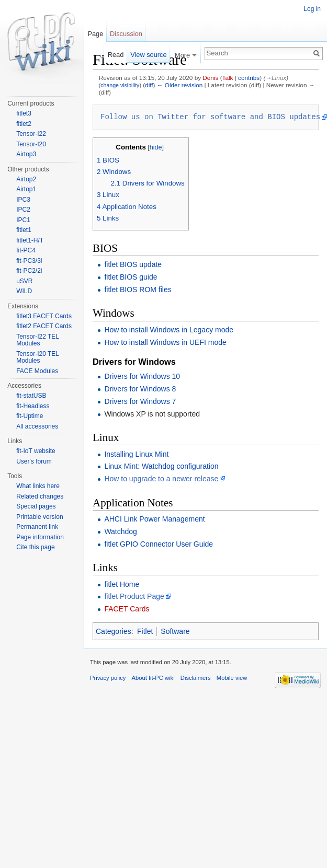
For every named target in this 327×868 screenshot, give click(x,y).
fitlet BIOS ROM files (138, 290)
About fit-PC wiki (153, 678)
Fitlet (145, 631)
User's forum (34, 461)
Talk (228, 78)
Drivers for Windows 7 (140, 401)
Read (116, 55)
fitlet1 (24, 230)
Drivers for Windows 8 (140, 389)
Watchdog (121, 531)
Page (95, 34)
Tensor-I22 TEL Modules (37, 340)
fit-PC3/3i (29, 261)
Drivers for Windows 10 (142, 376)
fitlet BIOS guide (131, 277)
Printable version (40, 517)
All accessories (37, 426)
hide (156, 147)
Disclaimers (196, 678)
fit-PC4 (26, 250)
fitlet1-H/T (30, 240)
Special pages (36, 506)
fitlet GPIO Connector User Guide (159, 544)
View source (148, 55)
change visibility (120, 85)
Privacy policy (108, 678)
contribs (249, 78)
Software (175, 631)
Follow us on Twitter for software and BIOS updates (210, 117)
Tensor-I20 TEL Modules (37, 357)
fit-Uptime (30, 416)
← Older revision (180, 85)
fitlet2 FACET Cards (44, 326)
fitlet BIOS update (133, 264)
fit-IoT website (36, 451)
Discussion (126, 34)
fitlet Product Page (134, 596)
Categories (114, 631)
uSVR (24, 281)
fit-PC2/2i (29, 271)
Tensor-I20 (31, 144)
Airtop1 (26, 189)
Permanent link (37, 527)
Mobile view (232, 678)
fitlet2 (24, 124)
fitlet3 (24, 113)
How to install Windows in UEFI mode (165, 342)
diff (149, 85)
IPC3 (23, 200)
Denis (210, 78)
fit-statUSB (31, 396)
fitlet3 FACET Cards (44, 316)
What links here (38, 486)
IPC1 (23, 220)
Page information (40, 537)
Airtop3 (26, 154)
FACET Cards (127, 609)
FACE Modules (37, 371)
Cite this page (35, 547)
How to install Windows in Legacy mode (169, 330)
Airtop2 (26, 179)
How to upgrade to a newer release (161, 479)
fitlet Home (122, 584)
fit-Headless (33, 406)
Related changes (40, 496)
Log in (312, 9)
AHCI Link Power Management (154, 519)
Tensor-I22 (31, 134)
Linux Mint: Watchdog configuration (161, 466)
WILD (24, 291)
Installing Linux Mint (136, 454)
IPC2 (23, 210)
